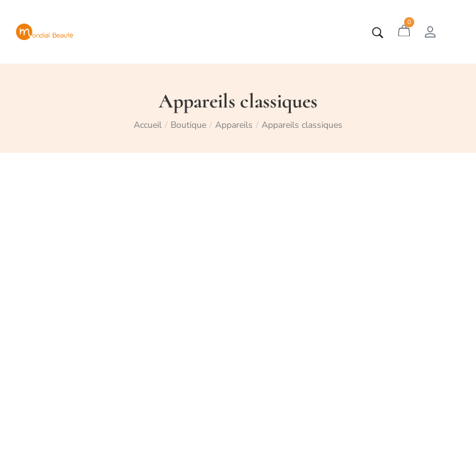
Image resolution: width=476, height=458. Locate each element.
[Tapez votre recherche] (378, 33)
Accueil (148, 125)
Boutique (188, 125)
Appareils (234, 125)
